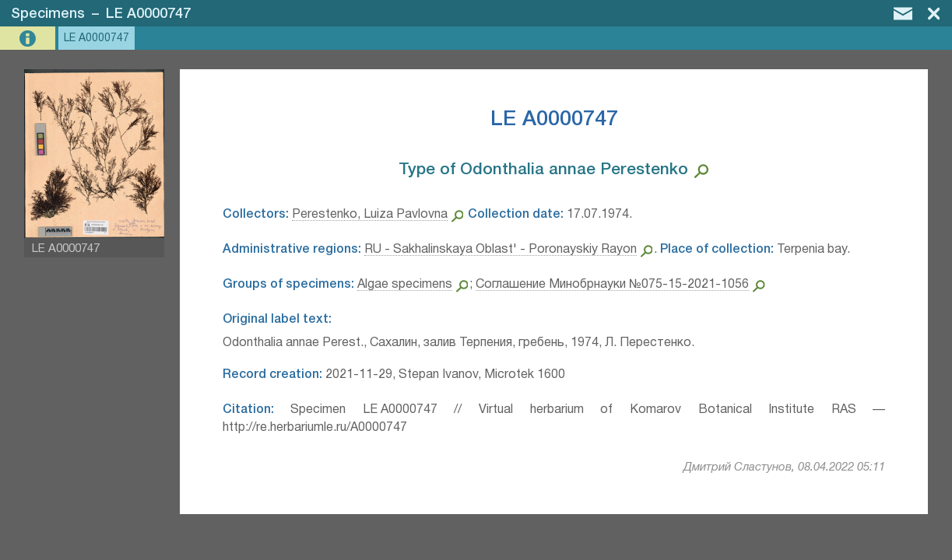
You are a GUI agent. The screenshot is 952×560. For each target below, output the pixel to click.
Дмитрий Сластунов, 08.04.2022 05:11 (784, 467)
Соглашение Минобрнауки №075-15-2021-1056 (612, 285)
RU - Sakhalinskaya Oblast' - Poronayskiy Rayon (501, 250)
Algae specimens (405, 285)
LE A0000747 (148, 14)
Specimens (48, 14)
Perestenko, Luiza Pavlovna (370, 215)
